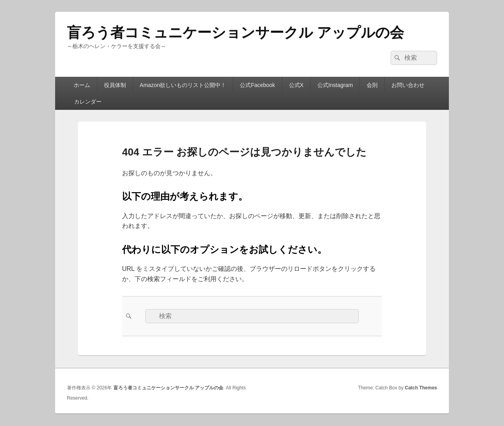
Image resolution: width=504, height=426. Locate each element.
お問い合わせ (408, 85)
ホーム (82, 85)
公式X (296, 85)
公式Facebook (257, 85)
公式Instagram (335, 85)
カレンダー (88, 102)
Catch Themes (421, 388)
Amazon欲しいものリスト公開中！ (183, 85)
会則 (372, 85)
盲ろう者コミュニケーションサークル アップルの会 (235, 32)
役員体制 (115, 85)
